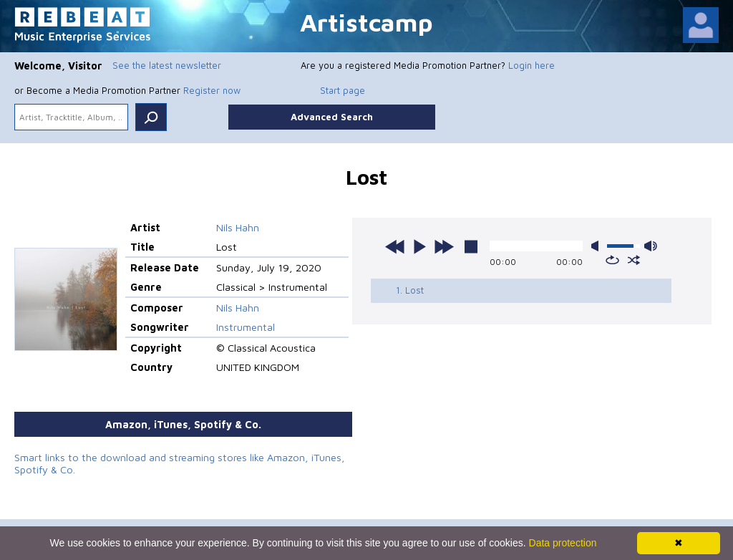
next (444, 246)
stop (471, 246)
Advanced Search (332, 117)
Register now (212, 90)
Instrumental (246, 327)
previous (395, 246)
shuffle (634, 260)
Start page (343, 90)
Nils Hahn (238, 227)
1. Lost (410, 290)
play (419, 246)
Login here (531, 65)
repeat (612, 260)
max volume (651, 246)
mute (598, 246)
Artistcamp (366, 22)
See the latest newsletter (167, 65)
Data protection (563, 543)
